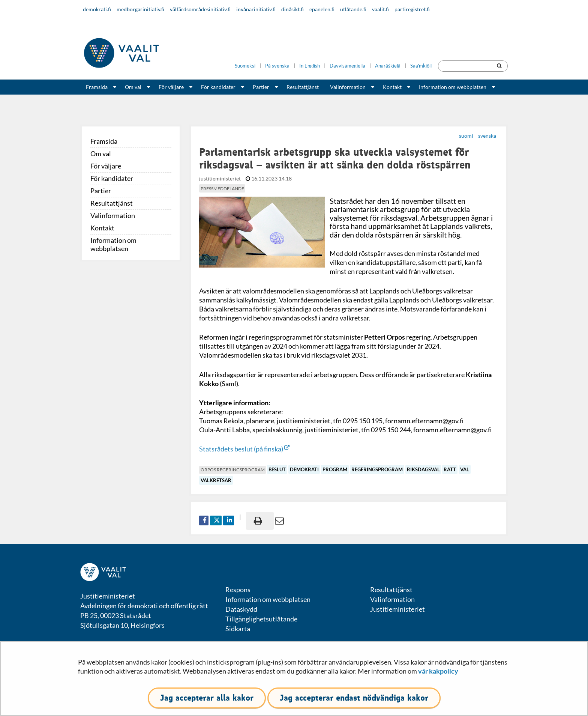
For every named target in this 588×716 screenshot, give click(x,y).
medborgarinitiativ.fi (140, 9)
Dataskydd (241, 609)
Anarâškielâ (388, 66)
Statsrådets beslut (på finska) (244, 449)
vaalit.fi (380, 9)
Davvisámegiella (347, 66)
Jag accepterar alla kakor (207, 698)
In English (310, 66)
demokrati (304, 469)
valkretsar (216, 480)
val (465, 469)
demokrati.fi (97, 9)
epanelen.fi (322, 9)
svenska (487, 136)
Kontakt (392, 87)
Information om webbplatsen (453, 87)
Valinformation (348, 87)
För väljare (171, 87)
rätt (450, 469)
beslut (277, 469)
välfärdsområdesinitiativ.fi (200, 9)
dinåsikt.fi (292, 9)
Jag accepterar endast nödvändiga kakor (354, 698)
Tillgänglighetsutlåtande (261, 619)
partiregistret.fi (412, 9)
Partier (261, 87)
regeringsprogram (377, 469)
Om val (133, 87)
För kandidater (218, 87)
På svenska (277, 66)
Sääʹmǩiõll (421, 66)
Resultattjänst (303, 87)
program (335, 469)
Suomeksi (245, 66)
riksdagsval (423, 469)
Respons (238, 590)
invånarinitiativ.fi (256, 9)
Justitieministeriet (397, 609)
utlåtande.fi (353, 9)
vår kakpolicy (438, 671)
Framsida (97, 87)
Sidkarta (238, 629)
